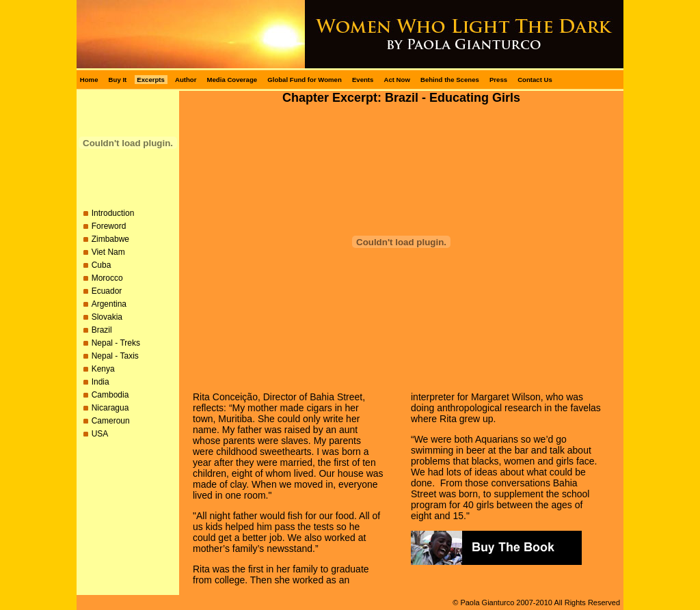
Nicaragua (110, 408)
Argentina (109, 304)
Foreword (109, 226)
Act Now (396, 80)
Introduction (113, 213)
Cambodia (110, 395)
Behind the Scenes (450, 80)
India (100, 382)
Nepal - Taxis (115, 356)
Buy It (118, 80)
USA (100, 434)
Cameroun (111, 421)
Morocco (107, 278)
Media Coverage (232, 80)
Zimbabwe (110, 239)
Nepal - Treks (116, 343)
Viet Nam (108, 252)
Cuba (102, 265)
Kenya (103, 369)
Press (498, 80)
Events (363, 80)
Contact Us (535, 80)
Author (186, 80)
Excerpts (151, 80)
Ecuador (107, 291)
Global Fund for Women (305, 80)
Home (89, 80)
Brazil (102, 330)
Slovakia (107, 317)
